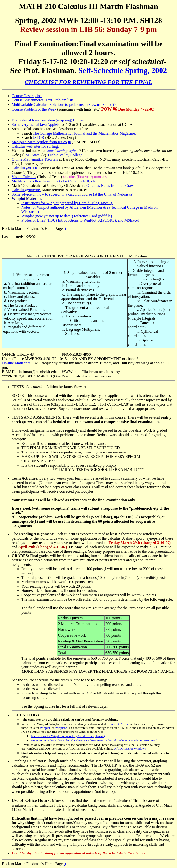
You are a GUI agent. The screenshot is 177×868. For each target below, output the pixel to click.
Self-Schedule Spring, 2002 (123, 70)
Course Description (27, 96)
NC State (32, 155)
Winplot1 (46, 728)
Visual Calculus (24, 177)
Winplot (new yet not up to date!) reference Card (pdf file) (67, 216)
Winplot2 (61, 728)
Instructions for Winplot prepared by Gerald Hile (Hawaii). (67, 203)
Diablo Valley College (65, 155)
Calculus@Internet (26, 190)
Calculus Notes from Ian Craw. (110, 185)
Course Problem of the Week (34, 109)
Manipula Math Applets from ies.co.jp (41, 142)
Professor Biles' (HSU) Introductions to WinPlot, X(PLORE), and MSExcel (80, 220)
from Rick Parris (117, 724)
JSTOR (39, 138)
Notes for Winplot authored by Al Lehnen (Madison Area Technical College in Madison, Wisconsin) (94, 740)
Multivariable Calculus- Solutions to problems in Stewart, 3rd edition (65, 104)
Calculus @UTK (25, 168)
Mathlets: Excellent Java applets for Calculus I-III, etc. (54, 181)
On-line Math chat (16, 363)
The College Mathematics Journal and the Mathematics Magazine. (84, 133)
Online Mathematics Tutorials (35, 159)
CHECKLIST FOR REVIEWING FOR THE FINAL (89, 82)
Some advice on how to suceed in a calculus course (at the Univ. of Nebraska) (72, 194)
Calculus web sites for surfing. (35, 146)
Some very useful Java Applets (36, 125)
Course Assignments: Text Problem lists (43, 100)
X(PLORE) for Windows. (130, 749)
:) (65, 229)
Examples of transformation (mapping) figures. (48, 120)
